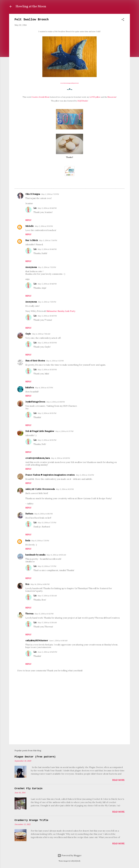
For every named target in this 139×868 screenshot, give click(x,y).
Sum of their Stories (35, 361)
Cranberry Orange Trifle (31, 820)
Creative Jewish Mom (40, 97)
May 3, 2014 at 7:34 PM (48, 240)
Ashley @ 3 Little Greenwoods (40, 489)
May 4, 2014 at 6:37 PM (64, 431)
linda (28, 540)
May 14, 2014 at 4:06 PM (40, 584)
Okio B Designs (33, 194)
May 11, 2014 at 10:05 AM (56, 555)
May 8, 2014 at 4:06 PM (43, 514)
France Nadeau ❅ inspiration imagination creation (50, 475)
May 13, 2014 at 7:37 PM (47, 523)
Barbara (29, 514)
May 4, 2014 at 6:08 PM (55, 402)
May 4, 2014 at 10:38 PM (60, 458)
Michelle (30, 226)
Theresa (29, 614)
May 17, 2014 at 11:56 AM (47, 596)
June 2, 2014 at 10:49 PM (47, 652)
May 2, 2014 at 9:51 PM (44, 226)
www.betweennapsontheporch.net (70, 83)
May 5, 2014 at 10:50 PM (47, 343)
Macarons (112, 97)
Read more (118, 780)
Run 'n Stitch (32, 240)
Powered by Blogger (70, 855)
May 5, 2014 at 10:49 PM (47, 316)
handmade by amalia (35, 555)
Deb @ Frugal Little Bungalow (40, 431)
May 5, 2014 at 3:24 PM (85, 475)
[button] (123, 20)
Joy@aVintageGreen (35, 402)
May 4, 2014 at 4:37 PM (44, 388)
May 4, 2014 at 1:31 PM (55, 361)
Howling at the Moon (31, 7)
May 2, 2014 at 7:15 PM (50, 194)
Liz (35, 208)
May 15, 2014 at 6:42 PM (44, 614)
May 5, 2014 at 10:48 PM (47, 208)
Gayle (28, 334)
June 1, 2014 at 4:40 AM (58, 641)
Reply (28, 220)
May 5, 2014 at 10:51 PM (47, 413)
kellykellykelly (76, 861)
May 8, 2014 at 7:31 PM (40, 541)
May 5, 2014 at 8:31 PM (65, 489)
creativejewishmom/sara (38, 458)
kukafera (30, 387)
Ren (27, 584)
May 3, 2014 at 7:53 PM (47, 267)
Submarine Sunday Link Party (61, 311)
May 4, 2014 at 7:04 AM (41, 334)
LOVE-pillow (95, 97)
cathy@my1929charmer (37, 640)
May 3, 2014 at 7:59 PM (47, 302)
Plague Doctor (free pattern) (35, 757)
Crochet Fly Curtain (28, 789)
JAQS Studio (83, 101)
